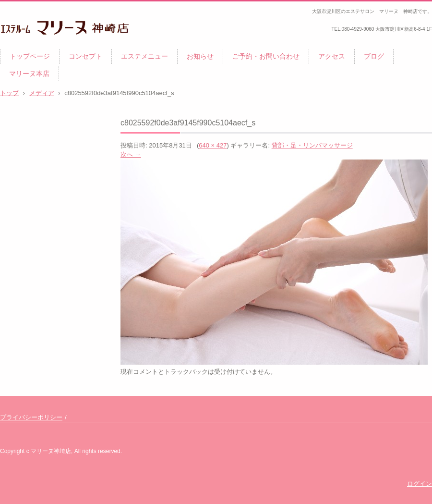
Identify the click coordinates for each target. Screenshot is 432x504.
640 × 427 (213, 145)
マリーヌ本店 (29, 74)
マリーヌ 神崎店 (35, 46)
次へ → (131, 154)
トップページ (30, 56)
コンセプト (85, 56)
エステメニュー (144, 56)
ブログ (374, 56)
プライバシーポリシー (31, 417)
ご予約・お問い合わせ (266, 56)
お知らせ (200, 56)
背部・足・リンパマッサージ (312, 145)
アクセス (332, 56)
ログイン (420, 484)
